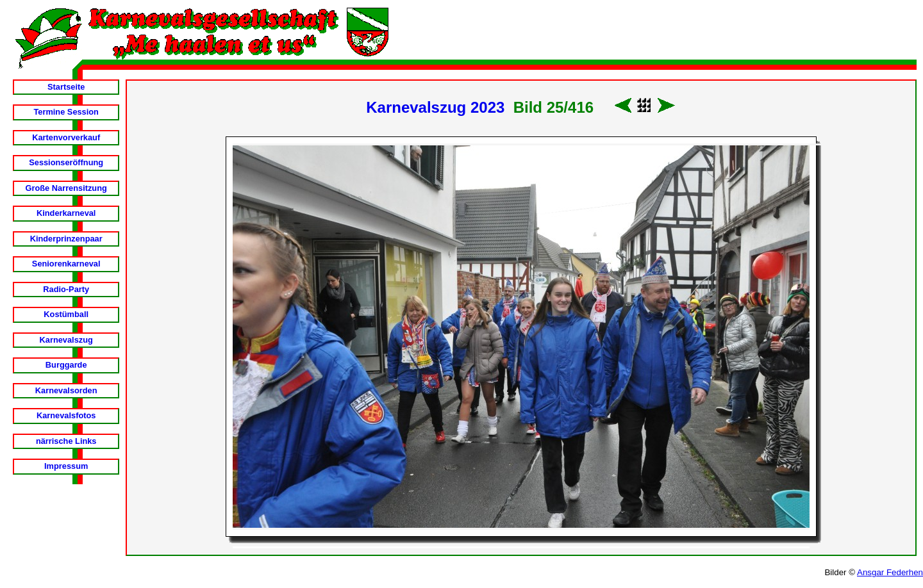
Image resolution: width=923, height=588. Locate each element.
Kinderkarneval (66, 213)
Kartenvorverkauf (66, 137)
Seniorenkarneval (66, 264)
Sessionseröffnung (66, 162)
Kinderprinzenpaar (66, 239)
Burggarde (66, 365)
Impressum (66, 466)
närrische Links (66, 441)
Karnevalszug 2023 (435, 107)
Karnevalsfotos (66, 415)
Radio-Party (66, 289)
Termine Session (66, 112)
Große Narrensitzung (66, 188)
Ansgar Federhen (890, 572)
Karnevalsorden (66, 390)
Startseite (66, 87)
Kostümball (66, 314)
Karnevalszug (66, 340)
